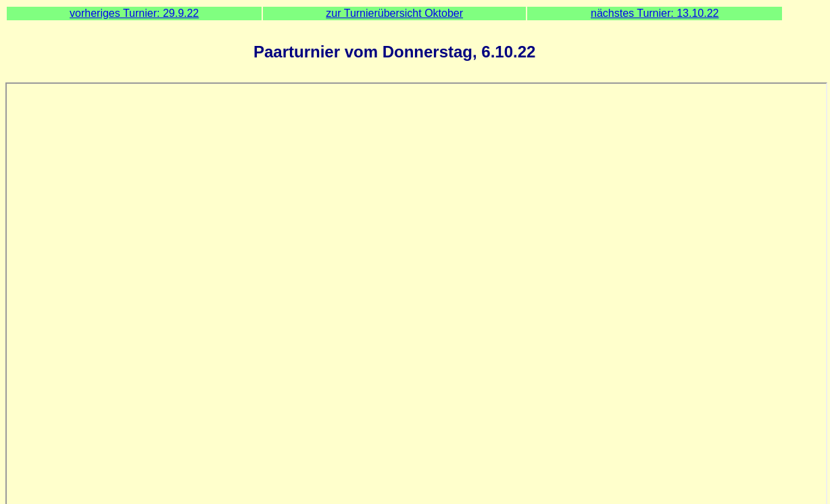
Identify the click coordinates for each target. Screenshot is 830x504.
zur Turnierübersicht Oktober (394, 13)
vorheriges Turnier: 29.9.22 (134, 13)
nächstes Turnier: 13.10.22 (655, 13)
